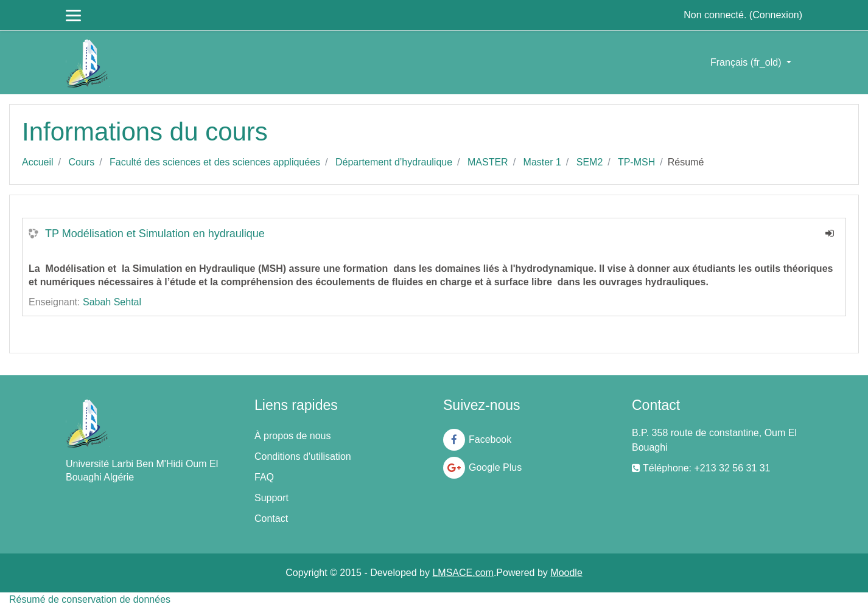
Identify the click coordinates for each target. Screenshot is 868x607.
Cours (81, 162)
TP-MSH (636, 162)
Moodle (566, 573)
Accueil (38, 162)
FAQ (264, 477)
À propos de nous (292, 436)
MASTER (488, 162)
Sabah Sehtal (112, 302)
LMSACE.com (463, 573)
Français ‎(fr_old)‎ (747, 62)
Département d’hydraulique (394, 162)
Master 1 (542, 162)
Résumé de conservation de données (90, 599)
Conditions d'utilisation (303, 456)
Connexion (776, 15)
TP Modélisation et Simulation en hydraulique (155, 234)
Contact (271, 519)
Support (271, 498)
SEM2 (590, 162)
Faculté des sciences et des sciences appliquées (215, 162)
